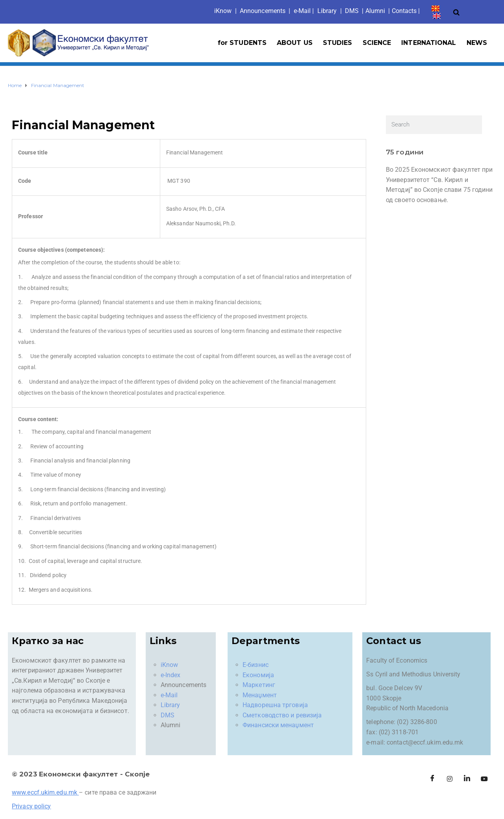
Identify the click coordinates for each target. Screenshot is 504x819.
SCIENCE (377, 43)
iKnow (170, 665)
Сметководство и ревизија (282, 715)
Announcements (263, 11)
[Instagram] (450, 779)
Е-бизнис (256, 665)
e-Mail (169, 695)
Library (327, 11)
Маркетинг (259, 685)
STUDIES (338, 43)
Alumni (375, 11)
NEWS (477, 43)
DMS (352, 11)
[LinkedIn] (467, 779)
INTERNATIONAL (429, 43)
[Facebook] (432, 779)
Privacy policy (31, 806)
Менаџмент (260, 695)
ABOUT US (295, 43)
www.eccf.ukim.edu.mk (44, 792)
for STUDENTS (242, 43)
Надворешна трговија (275, 705)
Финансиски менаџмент (278, 725)
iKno (223, 11)
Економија (258, 675)
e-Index (171, 675)
